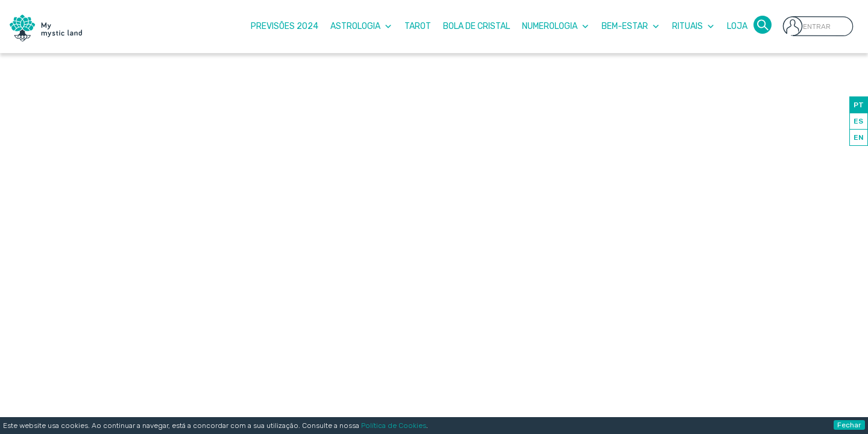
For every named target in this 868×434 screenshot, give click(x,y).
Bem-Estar (631, 26)
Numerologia (556, 26)
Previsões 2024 (285, 26)
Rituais (693, 26)
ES (858, 121)
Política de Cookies (394, 426)
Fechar (849, 425)
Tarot (418, 26)
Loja (737, 26)
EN (859, 137)
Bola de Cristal (476, 26)
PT (859, 105)
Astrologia (361, 26)
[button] (763, 24)
